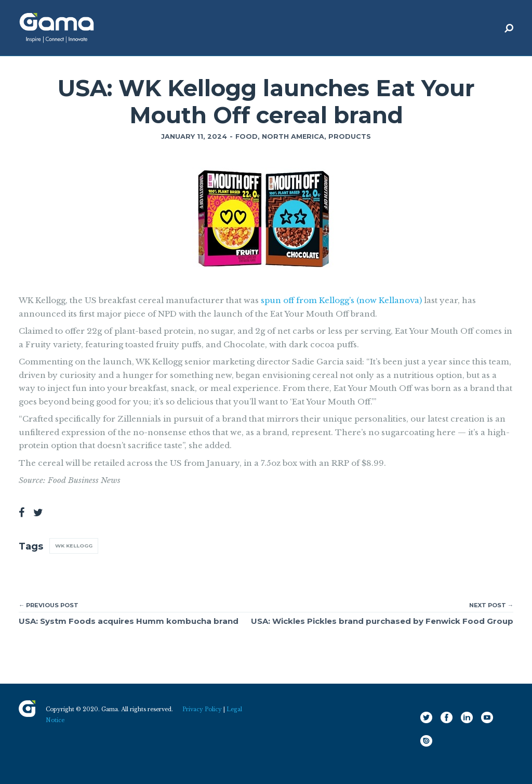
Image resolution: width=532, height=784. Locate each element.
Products (350, 136)
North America (293, 136)
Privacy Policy (202, 709)
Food (247, 136)
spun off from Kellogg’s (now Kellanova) (341, 300)
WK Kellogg (74, 546)
